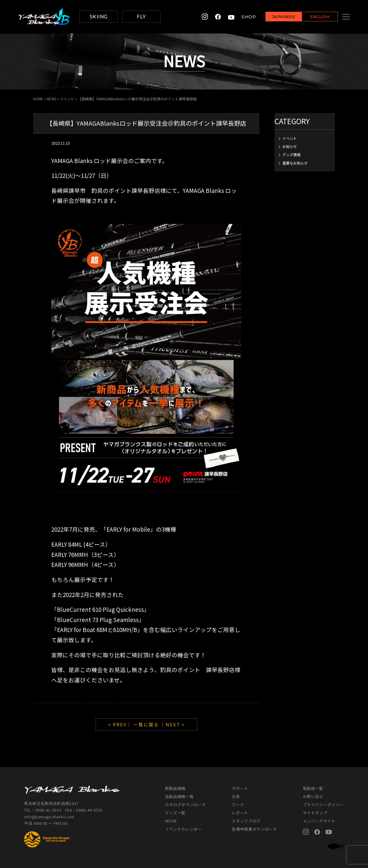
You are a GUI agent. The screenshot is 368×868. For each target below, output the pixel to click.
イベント (68, 99)
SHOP (241, 17)
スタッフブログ (246, 821)
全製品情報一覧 (179, 796)
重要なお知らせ (295, 163)
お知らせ (290, 146)
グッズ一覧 (175, 813)
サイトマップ (315, 813)
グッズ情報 (291, 154)
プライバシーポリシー (324, 805)
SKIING (99, 17)
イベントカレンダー (184, 829)
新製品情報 (175, 788)
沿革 (236, 796)
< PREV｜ (121, 724)
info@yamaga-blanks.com (50, 816)
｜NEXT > (173, 724)
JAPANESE (276, 17)
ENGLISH (312, 17)
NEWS (52, 99)
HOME (38, 99)
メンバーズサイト (319, 821)
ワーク (238, 805)
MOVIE (171, 821)
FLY (141, 17)
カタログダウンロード (186, 805)
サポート (240, 788)
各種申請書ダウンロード (254, 829)
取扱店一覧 (313, 788)
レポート (240, 813)
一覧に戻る (146, 724)
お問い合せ (313, 796)
